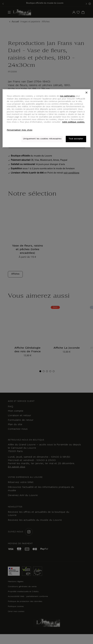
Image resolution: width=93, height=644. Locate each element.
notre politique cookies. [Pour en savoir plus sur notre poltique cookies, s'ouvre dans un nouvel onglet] (73, 122)
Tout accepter (76, 139)
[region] (46, 118)
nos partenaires (67, 96)
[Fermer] (86, 93)
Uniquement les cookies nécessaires (42, 139)
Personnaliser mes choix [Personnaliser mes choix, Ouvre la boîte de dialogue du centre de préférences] (20, 130)
